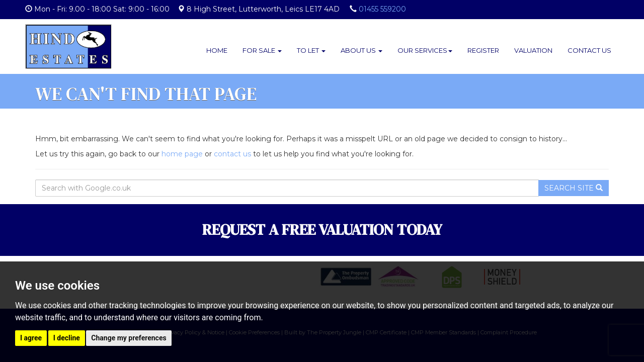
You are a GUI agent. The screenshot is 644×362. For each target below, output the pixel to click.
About (361, 50)
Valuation (533, 50)
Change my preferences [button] (129, 338)
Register (483, 50)
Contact (589, 50)
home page (182, 154)
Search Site (574, 188)
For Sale (262, 50)
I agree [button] (31, 338)
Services (425, 50)
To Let (311, 50)
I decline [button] (67, 338)
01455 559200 (382, 9)
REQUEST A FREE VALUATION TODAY (322, 230)
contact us (232, 154)
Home (217, 50)
